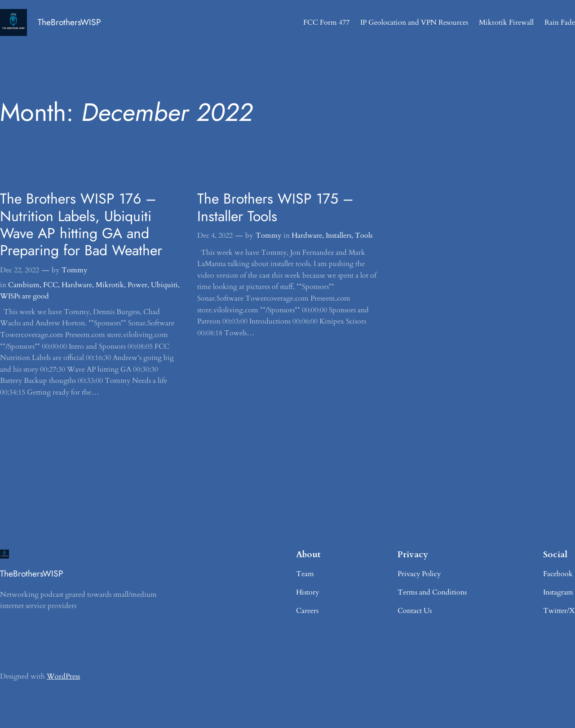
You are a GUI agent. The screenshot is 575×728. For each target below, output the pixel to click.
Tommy (74, 270)
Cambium (24, 285)
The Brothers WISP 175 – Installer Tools (275, 207)
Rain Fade (560, 22)
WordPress (63, 676)
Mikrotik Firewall (506, 22)
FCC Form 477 (326, 22)
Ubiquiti (164, 285)
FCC (51, 285)
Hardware (77, 285)
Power (137, 285)
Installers (338, 235)
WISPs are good (24, 296)
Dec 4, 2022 (215, 235)
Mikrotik (110, 285)
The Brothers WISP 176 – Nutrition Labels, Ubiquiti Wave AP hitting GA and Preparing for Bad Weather (81, 225)
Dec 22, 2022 (20, 270)
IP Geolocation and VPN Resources (414, 22)
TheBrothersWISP (69, 22)
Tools (364, 235)
